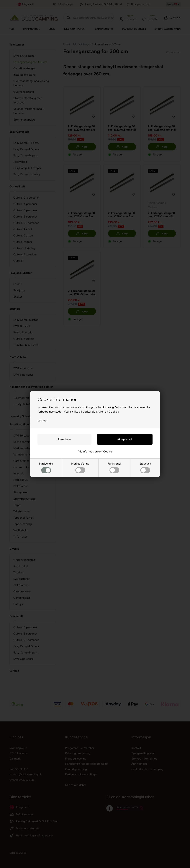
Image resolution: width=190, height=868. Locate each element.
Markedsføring (80, 468)
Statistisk (145, 468)
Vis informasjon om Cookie (95, 452)
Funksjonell (114, 468)
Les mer (42, 421)
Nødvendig (46, 468)
